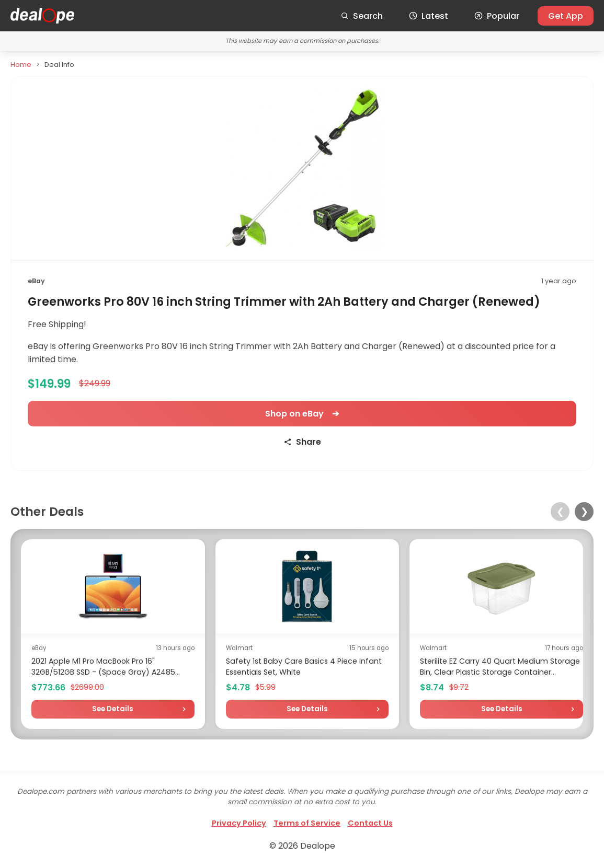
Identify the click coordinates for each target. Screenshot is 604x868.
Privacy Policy (239, 823)
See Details (113, 709)
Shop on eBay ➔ (302, 414)
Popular (497, 16)
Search (362, 16)
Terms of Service (307, 823)
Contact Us (370, 823)
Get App (566, 16)
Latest (429, 16)
